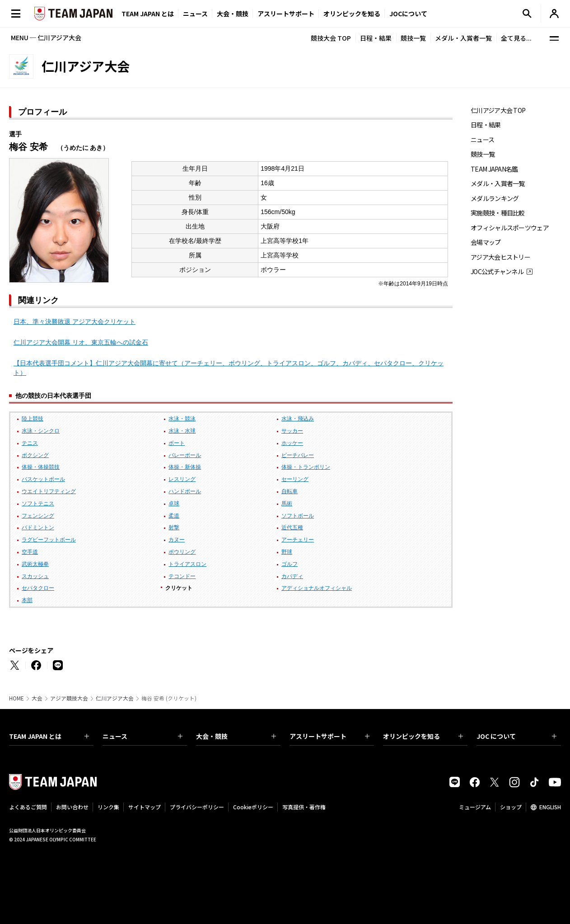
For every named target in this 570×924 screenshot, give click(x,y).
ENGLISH (550, 807)
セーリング (295, 479)
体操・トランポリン (306, 467)
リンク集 (108, 807)
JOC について (516, 736)
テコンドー (182, 576)
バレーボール (185, 455)
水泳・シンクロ (41, 431)
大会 (37, 698)
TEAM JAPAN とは (49, 736)
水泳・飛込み (298, 419)
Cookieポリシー (253, 807)
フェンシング (38, 516)
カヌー (177, 540)
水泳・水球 (182, 431)
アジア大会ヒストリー (500, 257)
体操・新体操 (185, 467)
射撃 (174, 527)
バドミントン (38, 527)
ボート (177, 443)
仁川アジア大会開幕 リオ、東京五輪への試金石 (81, 342)
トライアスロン (187, 564)
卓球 (174, 504)
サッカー (292, 431)
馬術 (287, 504)
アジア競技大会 (69, 698)
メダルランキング (495, 198)
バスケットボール (43, 479)
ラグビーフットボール (49, 540)
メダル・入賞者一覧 (463, 38)
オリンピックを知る (352, 14)
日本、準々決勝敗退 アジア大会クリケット (75, 322)
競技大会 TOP (331, 38)
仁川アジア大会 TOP (498, 110)
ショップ (511, 807)
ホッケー (292, 443)
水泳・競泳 (182, 419)
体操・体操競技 (41, 467)
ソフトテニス (38, 504)
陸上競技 (33, 419)
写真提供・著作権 (304, 807)
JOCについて (408, 14)
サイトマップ (145, 807)
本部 (27, 600)
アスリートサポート (286, 14)
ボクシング (35, 455)
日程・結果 (376, 38)
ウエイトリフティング (49, 491)
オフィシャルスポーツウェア (510, 228)
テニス (30, 443)
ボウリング (182, 552)
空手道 (30, 552)
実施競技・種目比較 (498, 213)
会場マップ (486, 242)
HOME (16, 698)
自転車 (290, 491)
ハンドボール (185, 491)
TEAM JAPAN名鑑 (494, 169)
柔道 (174, 516)
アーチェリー (298, 540)
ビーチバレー (298, 455)
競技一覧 (413, 38)
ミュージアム (475, 807)
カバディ (292, 576)
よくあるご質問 (28, 807)
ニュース (195, 14)
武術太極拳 (35, 564)
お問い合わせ (72, 807)
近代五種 (292, 527)
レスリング (182, 479)
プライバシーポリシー (197, 807)
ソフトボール (298, 516)
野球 (287, 552)
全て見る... (516, 38)
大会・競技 (236, 736)
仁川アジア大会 (115, 698)
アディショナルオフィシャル (317, 588)
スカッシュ (35, 576)
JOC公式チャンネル (497, 272)
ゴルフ (290, 564)
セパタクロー (38, 588)
